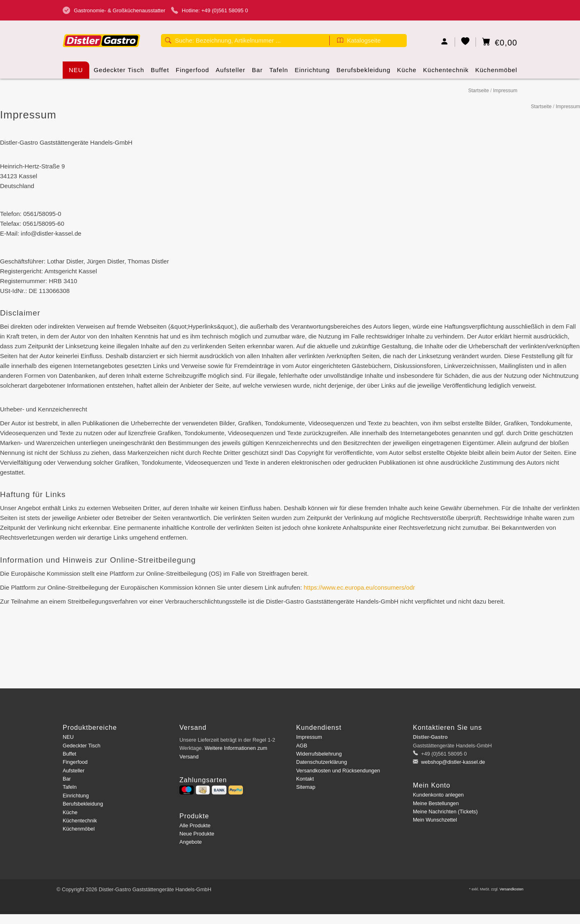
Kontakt (305, 779)
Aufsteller (231, 73)
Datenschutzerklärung (322, 762)
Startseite (479, 91)
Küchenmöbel (496, 73)
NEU (76, 70)
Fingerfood (193, 73)
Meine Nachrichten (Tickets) (445, 812)
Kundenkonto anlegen (438, 795)
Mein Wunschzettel (435, 820)
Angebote (191, 842)
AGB (302, 746)
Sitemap (306, 787)
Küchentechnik (446, 73)
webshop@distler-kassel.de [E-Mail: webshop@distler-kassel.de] (453, 762)
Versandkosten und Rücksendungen (338, 771)
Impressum (505, 91)
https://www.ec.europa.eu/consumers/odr (359, 587)
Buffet (160, 73)
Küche (407, 73)
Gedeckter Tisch (119, 73)
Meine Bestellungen (436, 803)
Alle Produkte (195, 825)
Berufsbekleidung (363, 73)
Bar (257, 73)
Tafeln (279, 73)
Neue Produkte (197, 834)
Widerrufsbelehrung (319, 754)
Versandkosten (511, 889)
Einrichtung (312, 73)
